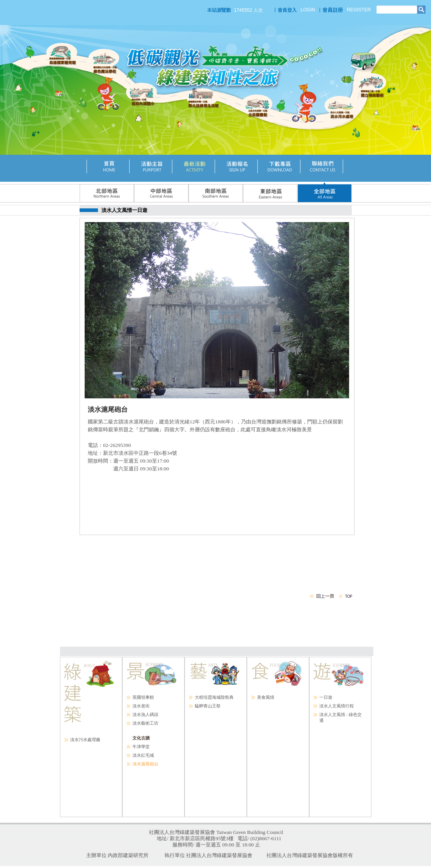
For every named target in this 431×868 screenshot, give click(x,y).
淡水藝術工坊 (145, 723)
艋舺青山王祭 (208, 706)
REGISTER (359, 10)
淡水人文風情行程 (337, 706)
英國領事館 (143, 697)
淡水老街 (141, 706)
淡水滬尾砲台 (145, 764)
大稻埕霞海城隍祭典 (214, 697)
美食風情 (266, 697)
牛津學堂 (141, 747)
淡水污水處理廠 (85, 740)
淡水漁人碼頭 (145, 714)
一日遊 (326, 697)
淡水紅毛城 (143, 755)
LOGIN (308, 10)
